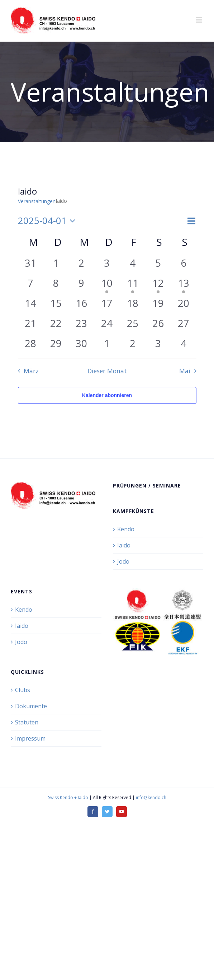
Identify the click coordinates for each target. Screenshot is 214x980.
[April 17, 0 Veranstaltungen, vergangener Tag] (107, 305)
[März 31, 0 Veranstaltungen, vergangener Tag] (31, 265)
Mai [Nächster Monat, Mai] (185, 371)
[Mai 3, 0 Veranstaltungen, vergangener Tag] (158, 346)
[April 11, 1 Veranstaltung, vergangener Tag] (132, 285)
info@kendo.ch (151, 797)
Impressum (30, 738)
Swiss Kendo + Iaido (68, 797)
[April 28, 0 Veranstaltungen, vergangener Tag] (31, 346)
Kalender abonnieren (107, 395)
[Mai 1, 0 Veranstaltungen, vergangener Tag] (107, 346)
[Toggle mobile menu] (199, 20)
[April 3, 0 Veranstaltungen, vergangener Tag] (107, 265)
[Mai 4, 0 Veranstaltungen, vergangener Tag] (183, 346)
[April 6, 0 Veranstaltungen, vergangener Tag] (183, 265)
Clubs (23, 690)
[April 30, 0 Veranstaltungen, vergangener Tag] (82, 346)
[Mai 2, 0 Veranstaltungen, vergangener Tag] (132, 346)
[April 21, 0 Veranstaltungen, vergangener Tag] (31, 326)
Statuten (27, 722)
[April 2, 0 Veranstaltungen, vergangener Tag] (82, 265)
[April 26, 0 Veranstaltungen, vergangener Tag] (158, 326)
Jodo (123, 561)
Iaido (124, 545)
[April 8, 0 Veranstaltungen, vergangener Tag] (56, 285)
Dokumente (31, 706)
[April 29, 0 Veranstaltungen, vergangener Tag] (56, 346)
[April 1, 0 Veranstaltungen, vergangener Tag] (56, 265)
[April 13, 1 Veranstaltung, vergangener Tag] (183, 285)
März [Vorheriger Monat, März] (31, 371)
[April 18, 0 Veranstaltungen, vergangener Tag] (132, 305)
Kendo (126, 529)
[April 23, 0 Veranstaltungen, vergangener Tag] (82, 326)
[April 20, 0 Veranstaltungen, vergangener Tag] (183, 305)
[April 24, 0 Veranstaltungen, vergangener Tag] (107, 326)
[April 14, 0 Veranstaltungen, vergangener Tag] (31, 305)
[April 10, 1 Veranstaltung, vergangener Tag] (107, 285)
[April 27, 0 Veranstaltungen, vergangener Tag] (183, 326)
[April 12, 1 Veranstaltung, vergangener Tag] (158, 285)
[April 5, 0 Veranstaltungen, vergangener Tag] (158, 265)
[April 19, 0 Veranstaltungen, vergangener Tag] (158, 305)
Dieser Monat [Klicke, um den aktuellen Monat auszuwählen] (107, 371)
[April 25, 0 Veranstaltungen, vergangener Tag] (132, 326)
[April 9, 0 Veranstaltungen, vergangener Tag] (82, 285)
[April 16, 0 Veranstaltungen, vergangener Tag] (82, 305)
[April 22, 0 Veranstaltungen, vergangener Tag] (56, 326)
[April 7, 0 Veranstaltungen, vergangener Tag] (31, 285)
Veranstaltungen (37, 201)
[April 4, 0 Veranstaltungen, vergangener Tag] (132, 265)
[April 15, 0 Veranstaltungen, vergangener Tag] (56, 305)
